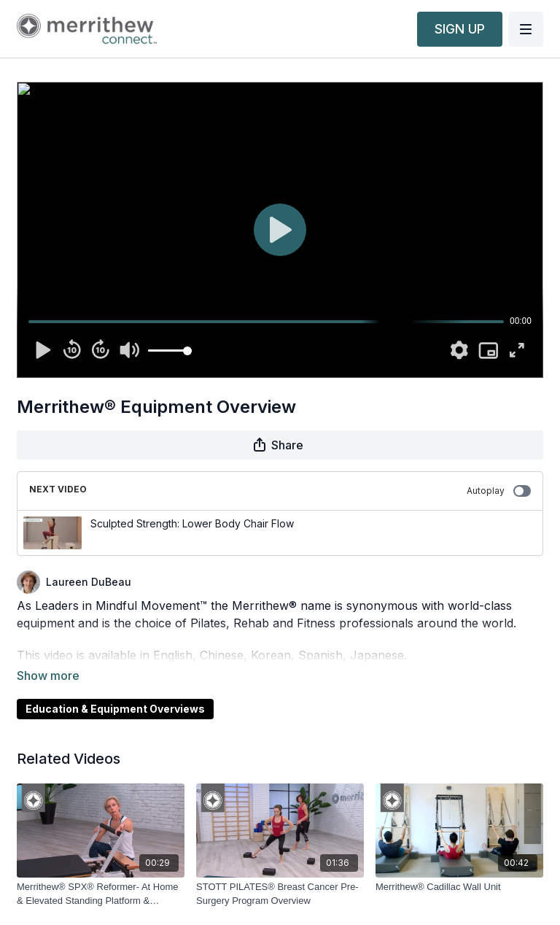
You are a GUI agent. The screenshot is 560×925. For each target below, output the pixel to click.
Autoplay (499, 491)
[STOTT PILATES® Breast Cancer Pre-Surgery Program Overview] (280, 874)
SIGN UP (460, 29)
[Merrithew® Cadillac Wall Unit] (459, 867)
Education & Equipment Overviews (115, 688)
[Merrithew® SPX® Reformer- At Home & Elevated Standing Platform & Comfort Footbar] (101, 874)
